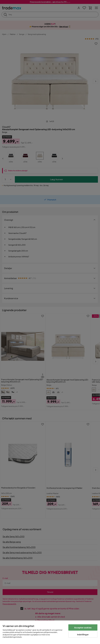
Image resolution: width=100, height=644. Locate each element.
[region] (50, 632)
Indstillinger (83, 634)
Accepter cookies (83, 628)
